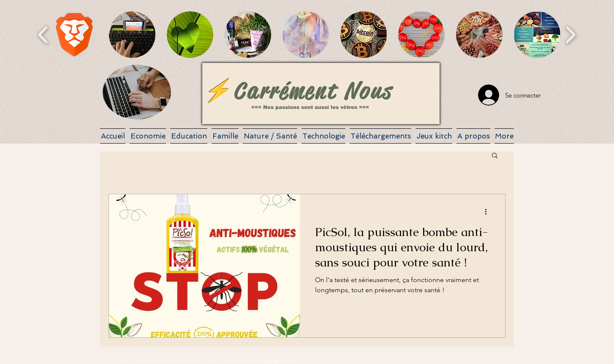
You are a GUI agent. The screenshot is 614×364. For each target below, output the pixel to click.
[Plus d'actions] (489, 212)
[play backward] (43, 34)
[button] (74, 35)
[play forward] (570, 34)
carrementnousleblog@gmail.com (260, 361)
